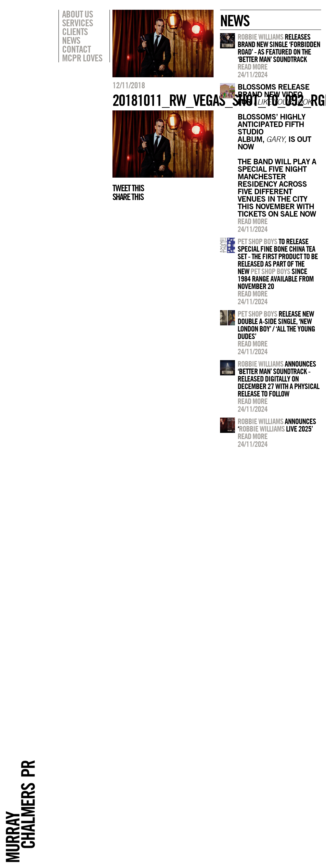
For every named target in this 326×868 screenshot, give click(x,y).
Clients (75, 31)
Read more (253, 67)
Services (78, 23)
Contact (76, 49)
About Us (78, 14)
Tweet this (128, 188)
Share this (128, 197)
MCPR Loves (82, 58)
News (71, 40)
